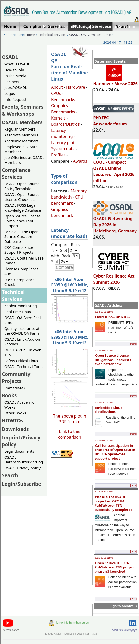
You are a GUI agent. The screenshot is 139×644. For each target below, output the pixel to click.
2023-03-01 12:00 (104, 402)
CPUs (56, 93)
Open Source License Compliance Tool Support (22, 221)
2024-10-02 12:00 (104, 312)
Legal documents (19, 451)
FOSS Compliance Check (19, 282)
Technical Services (52, 35)
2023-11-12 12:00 (104, 350)
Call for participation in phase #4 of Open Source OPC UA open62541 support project (115, 452)
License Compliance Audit (21, 271)
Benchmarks (63, 100)
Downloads (15, 429)
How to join (14, 70)
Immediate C (16, 388)
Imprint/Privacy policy (80, 27)
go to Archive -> (125, 606)
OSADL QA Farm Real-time (90, 35)
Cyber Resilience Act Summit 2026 (114, 277)
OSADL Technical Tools (24, 367)
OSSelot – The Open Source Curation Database (21, 237)
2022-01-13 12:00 (104, 492)
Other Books (15, 413)
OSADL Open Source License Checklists (22, 197)
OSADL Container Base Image (24, 261)
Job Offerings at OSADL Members (24, 160)
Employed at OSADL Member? (22, 149)
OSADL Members (22, 122)
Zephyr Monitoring (21, 306)
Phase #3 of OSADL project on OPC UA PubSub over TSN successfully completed (114, 503)
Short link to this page (125, 630)
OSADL (10, 57)
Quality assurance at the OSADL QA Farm (22, 331)
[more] (133, 344)
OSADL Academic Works (19, 405)
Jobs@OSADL (16, 88)
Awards (80, 161)
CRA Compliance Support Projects (19, 250)
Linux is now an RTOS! (113, 317)
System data (63, 149)
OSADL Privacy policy (22, 468)
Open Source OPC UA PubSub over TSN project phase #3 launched (115, 567)
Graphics (59, 106)
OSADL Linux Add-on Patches (22, 342)
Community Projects (16, 378)
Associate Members (21, 135)
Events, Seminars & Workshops (23, 110)
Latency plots (64, 143)
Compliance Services (16, 173)
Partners (12, 82)
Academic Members (21, 141)
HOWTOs (13, 420)
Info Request (15, 99)
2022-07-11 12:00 (104, 440)
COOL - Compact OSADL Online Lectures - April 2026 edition (114, 169)
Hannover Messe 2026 (116, 81)
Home (49, 27)
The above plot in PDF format (70, 419)
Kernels (58, 118)
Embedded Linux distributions (108, 410)
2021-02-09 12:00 (104, 558)
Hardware (76, 87)
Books (9, 395)
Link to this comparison (70, 434)
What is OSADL (17, 64)
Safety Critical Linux (21, 361)
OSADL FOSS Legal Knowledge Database (23, 208)
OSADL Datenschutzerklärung (24, 460)
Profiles (58, 155)
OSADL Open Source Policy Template (22, 186)
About (57, 87)
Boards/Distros (65, 124)
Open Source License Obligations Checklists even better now (113, 360)
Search (10, 475)
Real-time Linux (18, 312)
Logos (10, 93)
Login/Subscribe (121, 27)
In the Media (15, 76)
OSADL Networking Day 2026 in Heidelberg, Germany (115, 222)
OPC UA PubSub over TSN (23, 352)
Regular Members (20, 129)
